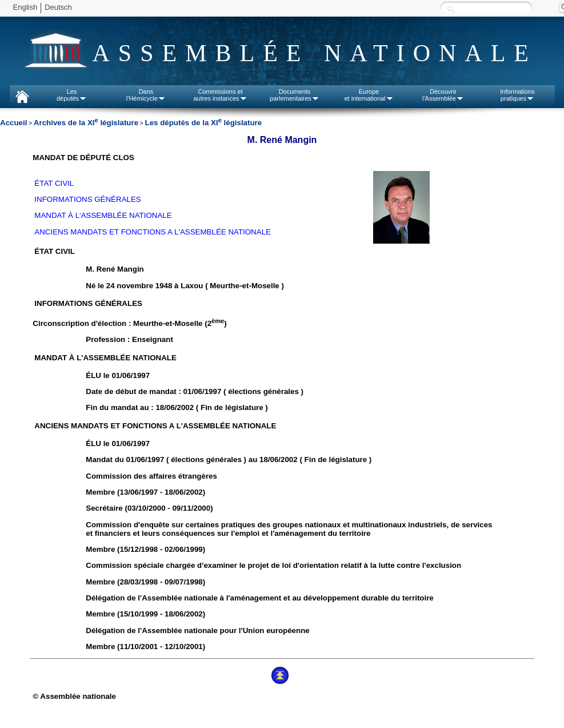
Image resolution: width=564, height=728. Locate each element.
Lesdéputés (72, 95)
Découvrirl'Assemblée (443, 95)
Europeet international (369, 95)
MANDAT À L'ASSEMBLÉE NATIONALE (103, 215)
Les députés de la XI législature (203, 123)
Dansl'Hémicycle (146, 95)
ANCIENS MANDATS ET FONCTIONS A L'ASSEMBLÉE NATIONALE (153, 232)
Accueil (13, 123)
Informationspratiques (517, 95)
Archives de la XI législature (86, 123)
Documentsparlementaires (295, 95)
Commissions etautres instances (220, 95)
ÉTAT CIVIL (54, 183)
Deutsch (58, 7)
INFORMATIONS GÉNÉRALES (87, 199)
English (25, 7)
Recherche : (451, 8)
